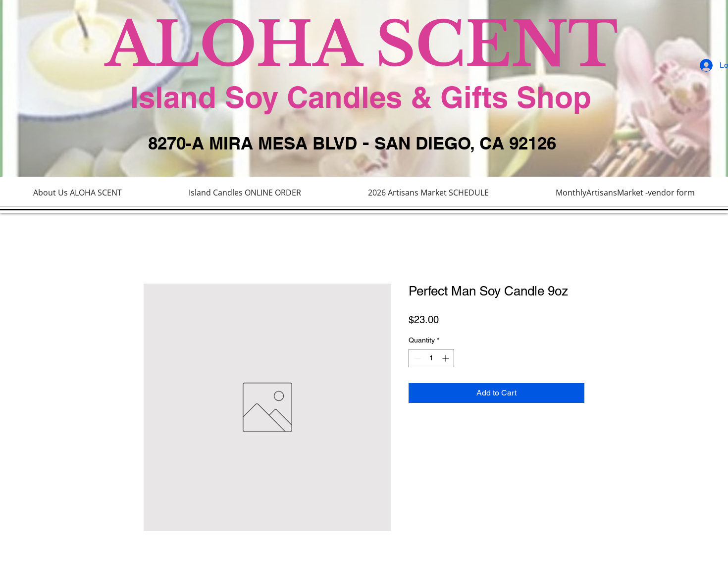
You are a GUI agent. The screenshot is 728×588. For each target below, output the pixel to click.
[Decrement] (416, 358)
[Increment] (446, 358)
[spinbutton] (431, 358)
